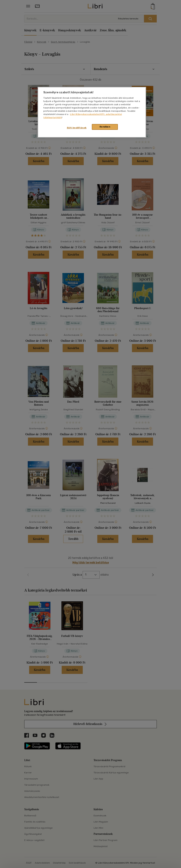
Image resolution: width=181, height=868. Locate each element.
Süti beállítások (77, 128)
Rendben (105, 127)
